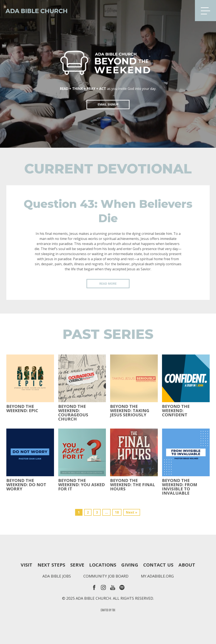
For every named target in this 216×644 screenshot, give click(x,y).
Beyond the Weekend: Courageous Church (73, 413)
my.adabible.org (157, 576)
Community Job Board (106, 576)
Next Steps (51, 565)
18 (117, 512)
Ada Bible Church (34, 11)
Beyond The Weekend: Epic (22, 409)
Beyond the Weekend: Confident (176, 411)
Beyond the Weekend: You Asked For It (82, 485)
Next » (132, 512)
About (187, 565)
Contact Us (158, 565)
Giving (130, 565)
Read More (108, 283)
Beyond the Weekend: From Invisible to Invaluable (180, 487)
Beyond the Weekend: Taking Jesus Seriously (130, 411)
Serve (77, 565)
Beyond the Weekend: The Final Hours (133, 485)
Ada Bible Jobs (57, 576)
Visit (26, 565)
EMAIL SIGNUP (108, 104)
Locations (103, 565)
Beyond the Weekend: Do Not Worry (26, 485)
